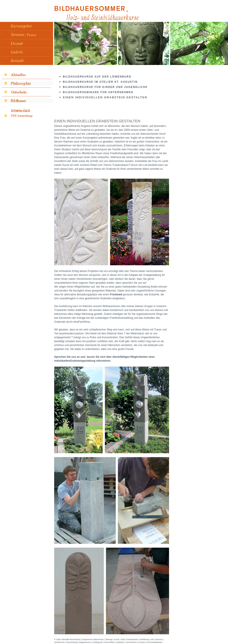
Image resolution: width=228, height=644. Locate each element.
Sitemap (109, 639)
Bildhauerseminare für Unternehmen (98, 92)
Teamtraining (72, 642)
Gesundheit (109, 642)
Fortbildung (144, 639)
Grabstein (120, 642)
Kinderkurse (59, 642)
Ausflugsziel (97, 642)
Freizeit (142, 642)
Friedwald (116, 294)
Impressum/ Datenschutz (93, 639)
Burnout (159, 639)
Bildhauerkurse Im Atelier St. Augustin (100, 82)
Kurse (117, 639)
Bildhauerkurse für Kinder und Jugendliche (105, 87)
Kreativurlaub (132, 639)
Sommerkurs (131, 642)
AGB (123, 639)
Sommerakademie (154, 642)
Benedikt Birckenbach (71, 639)
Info (152, 639)
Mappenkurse (85, 642)
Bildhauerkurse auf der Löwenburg (97, 77)
